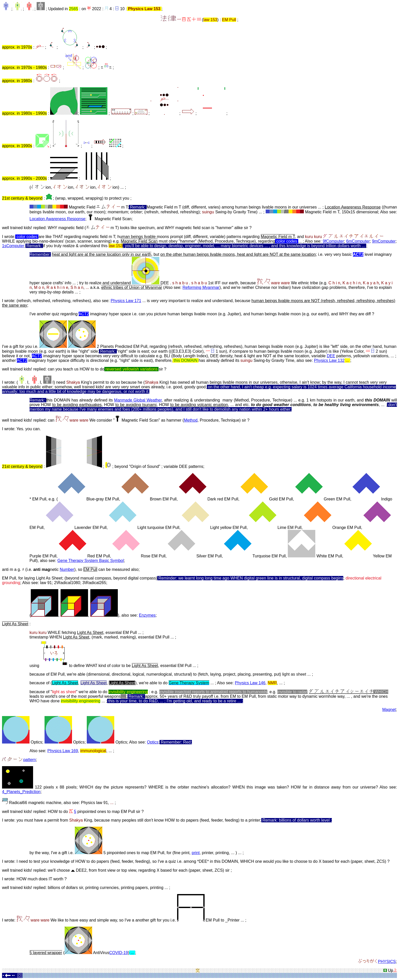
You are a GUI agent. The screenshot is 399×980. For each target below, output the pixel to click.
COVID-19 (119, 953)
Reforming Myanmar (201, 287)
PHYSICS (387, 962)
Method (191, 420)
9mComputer (384, 241)
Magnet (389, 710)
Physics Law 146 (250, 683)
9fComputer (333, 241)
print (196, 853)
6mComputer (358, 241)
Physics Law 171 (126, 301)
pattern (30, 760)
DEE (331, 356)
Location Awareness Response (57, 219)
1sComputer (13, 246)
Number (67, 569)
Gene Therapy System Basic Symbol (90, 561)
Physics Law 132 (329, 360)
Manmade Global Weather (138, 400)
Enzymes (147, 615)
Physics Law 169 (63, 751)
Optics (153, 742)
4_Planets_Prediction (21, 792)
